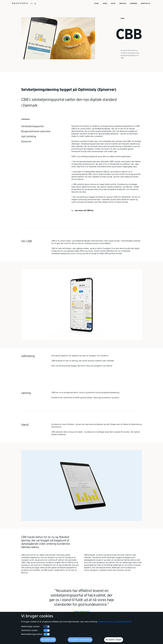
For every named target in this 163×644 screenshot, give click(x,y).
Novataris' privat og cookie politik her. (114, 630)
